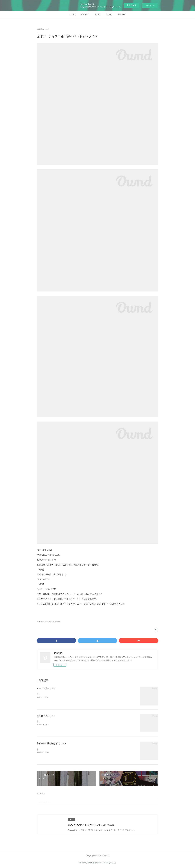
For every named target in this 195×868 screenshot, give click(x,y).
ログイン (150, 5)
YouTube (122, 15)
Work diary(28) (42, 622)
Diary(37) (51, 622)
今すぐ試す (132, 5)
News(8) (57, 622)
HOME (73, 15)
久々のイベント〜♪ (46, 716)
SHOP (109, 15)
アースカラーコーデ (46, 688)
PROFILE (85, 15)
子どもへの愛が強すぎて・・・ (51, 743)
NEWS (98, 15)
